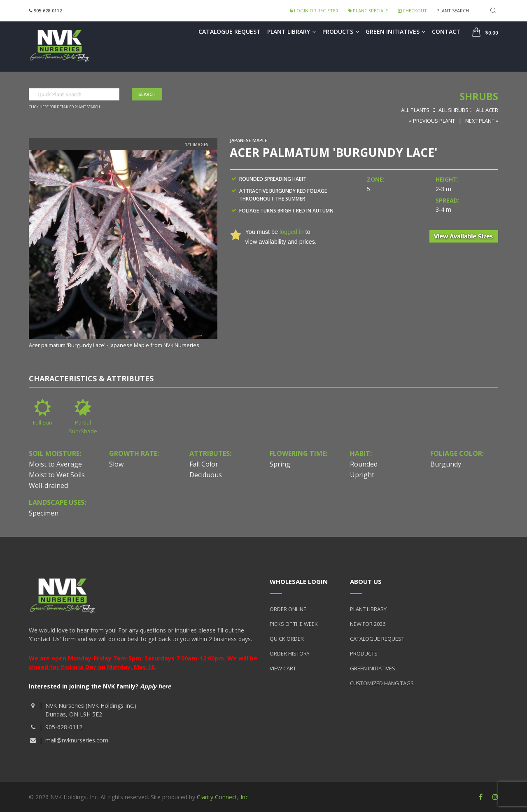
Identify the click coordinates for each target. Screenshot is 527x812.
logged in (291, 232)
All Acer (487, 110)
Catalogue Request (230, 31)
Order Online (288, 609)
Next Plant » (482, 121)
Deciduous (206, 475)
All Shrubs (454, 110)
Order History (290, 653)
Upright (362, 475)
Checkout (412, 10)
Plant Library (291, 31)
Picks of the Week (294, 624)
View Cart (283, 668)
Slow (116, 464)
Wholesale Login (299, 581)
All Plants (415, 110)
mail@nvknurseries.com (77, 740)
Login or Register (314, 10)
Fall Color (204, 464)
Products (341, 31)
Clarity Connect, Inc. (223, 797)
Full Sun (43, 422)
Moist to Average (55, 464)
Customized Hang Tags (382, 683)
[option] (123, 250)
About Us (366, 581)
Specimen (44, 513)
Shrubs (479, 96)
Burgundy (446, 464)
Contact (446, 31)
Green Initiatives (395, 31)
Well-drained (48, 485)
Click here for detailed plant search (64, 107)
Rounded (364, 464)
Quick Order (287, 639)
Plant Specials (368, 10)
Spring (280, 464)
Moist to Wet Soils (57, 475)
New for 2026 (368, 624)
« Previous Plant (432, 121)
